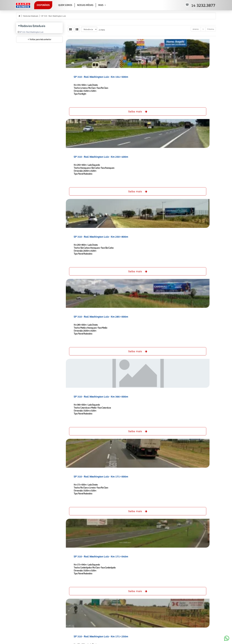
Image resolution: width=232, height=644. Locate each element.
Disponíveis (51, 5)
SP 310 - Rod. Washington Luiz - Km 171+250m (141, 231)
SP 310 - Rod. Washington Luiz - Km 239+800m (192, 386)
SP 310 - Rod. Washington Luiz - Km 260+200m (90, 541)
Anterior (196, 29)
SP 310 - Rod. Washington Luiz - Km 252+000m (192, 463)
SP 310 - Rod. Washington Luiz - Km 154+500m (90, 77)
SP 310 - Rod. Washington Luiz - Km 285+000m (90, 154)
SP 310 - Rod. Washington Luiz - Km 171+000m (192, 154)
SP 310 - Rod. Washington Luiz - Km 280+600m (141, 541)
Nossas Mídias (94, 5)
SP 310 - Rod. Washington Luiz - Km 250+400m (141, 77)
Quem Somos (73, 5)
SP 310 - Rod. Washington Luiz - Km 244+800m (90, 463)
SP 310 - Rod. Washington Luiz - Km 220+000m (90, 309)
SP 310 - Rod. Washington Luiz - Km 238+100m (90, 386)
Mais (110, 5)
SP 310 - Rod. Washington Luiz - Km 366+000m (141, 154)
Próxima (211, 29)
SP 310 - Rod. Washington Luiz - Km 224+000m (141, 309)
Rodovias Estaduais (32, 16)
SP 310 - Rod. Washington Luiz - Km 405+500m (192, 541)
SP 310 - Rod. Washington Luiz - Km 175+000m (192, 231)
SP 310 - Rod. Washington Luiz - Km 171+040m (90, 231)
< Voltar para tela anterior (39, 44)
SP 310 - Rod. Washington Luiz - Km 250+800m (192, 77)
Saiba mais (90, 110)
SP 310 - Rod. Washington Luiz (58, 16)
